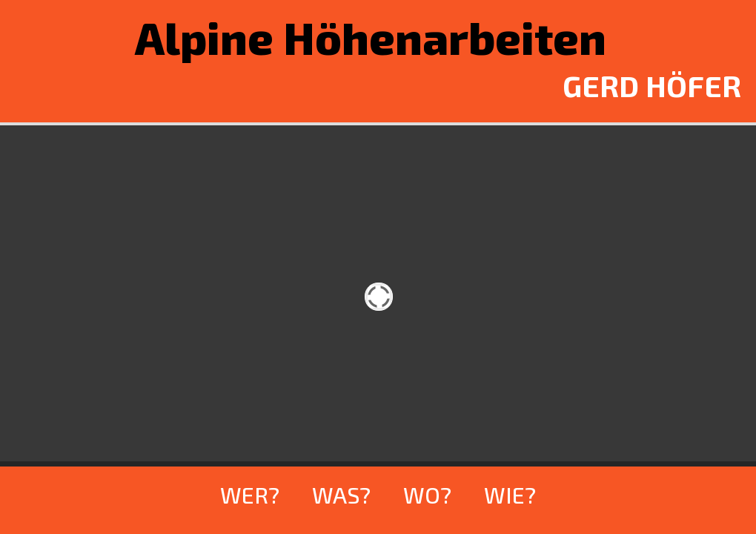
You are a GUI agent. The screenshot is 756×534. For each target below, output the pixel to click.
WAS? (341, 495)
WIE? (510, 495)
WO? (427, 495)
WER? (250, 495)
